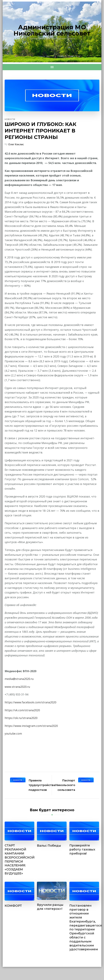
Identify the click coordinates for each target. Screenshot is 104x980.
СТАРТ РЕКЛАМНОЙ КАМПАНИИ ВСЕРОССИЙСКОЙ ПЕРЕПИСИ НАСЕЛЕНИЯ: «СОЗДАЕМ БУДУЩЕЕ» (19, 860)
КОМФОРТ (13, 906)
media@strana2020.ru (19, 679)
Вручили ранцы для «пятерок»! (50, 907)
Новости (10, 119)
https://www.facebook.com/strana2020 (31, 702)
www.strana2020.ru (17, 687)
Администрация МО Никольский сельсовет (52, 30)
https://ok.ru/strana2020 (21, 718)
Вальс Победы (49, 846)
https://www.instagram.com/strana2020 (31, 726)
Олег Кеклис (16, 144)
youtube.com (13, 733)
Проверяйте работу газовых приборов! (83, 850)
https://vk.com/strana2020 (22, 710)
